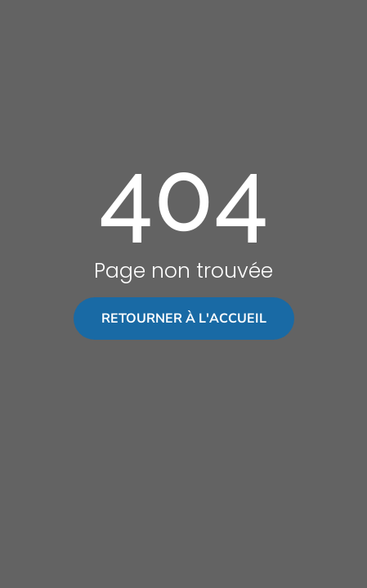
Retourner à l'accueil (184, 318)
